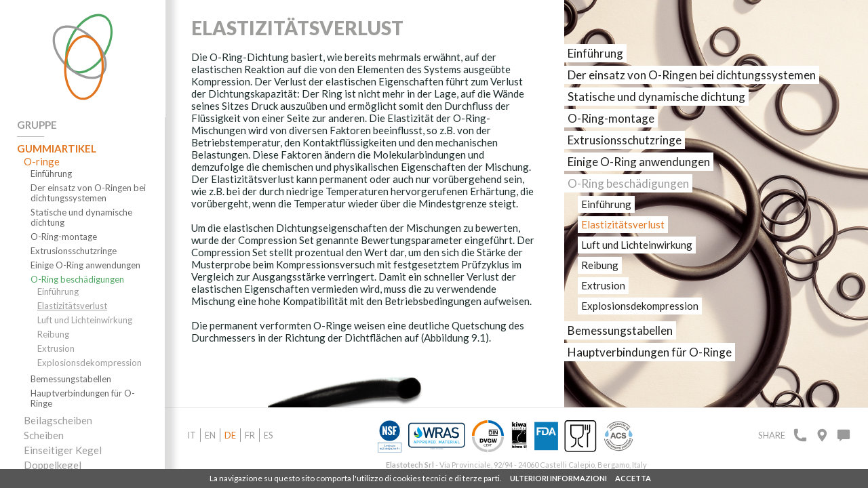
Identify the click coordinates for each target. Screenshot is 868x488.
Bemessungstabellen (71, 379)
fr (250, 435)
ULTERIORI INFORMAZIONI (558, 478)
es (269, 435)
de (230, 435)
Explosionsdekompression (90, 363)
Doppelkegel (53, 465)
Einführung (51, 174)
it (192, 435)
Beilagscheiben (58, 420)
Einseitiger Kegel (63, 450)
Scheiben (44, 435)
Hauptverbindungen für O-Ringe (83, 399)
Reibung (53, 334)
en (210, 435)
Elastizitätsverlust (72, 306)
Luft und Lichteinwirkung (85, 320)
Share (772, 435)
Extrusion (56, 349)
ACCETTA (633, 478)
